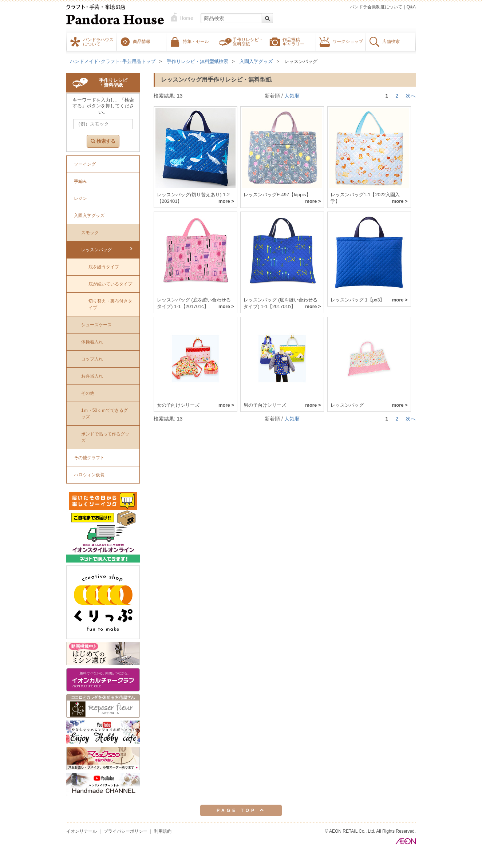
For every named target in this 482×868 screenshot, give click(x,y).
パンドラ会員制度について (376, 7)
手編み (80, 181)
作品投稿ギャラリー (293, 42)
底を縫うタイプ (104, 267)
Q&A (411, 7)
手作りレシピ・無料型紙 (248, 42)
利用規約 (163, 831)
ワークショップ (348, 41)
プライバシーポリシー (126, 831)
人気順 (292, 96)
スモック (90, 233)
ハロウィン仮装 (89, 475)
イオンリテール (82, 831)
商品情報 (142, 41)
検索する (103, 141)
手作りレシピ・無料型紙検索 (197, 61)
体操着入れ (92, 342)
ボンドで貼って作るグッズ (105, 437)
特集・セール (196, 41)
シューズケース (96, 325)
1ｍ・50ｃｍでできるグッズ (104, 414)
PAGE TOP (241, 810)
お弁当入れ (92, 376)
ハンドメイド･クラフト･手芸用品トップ (113, 61)
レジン (80, 198)
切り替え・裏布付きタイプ (110, 304)
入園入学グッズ (256, 61)
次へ (411, 96)
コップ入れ (92, 359)
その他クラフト (89, 458)
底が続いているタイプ (110, 284)
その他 (88, 393)
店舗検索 (391, 41)
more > (226, 201)
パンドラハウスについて (98, 42)
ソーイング (85, 164)
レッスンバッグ (301, 61)
